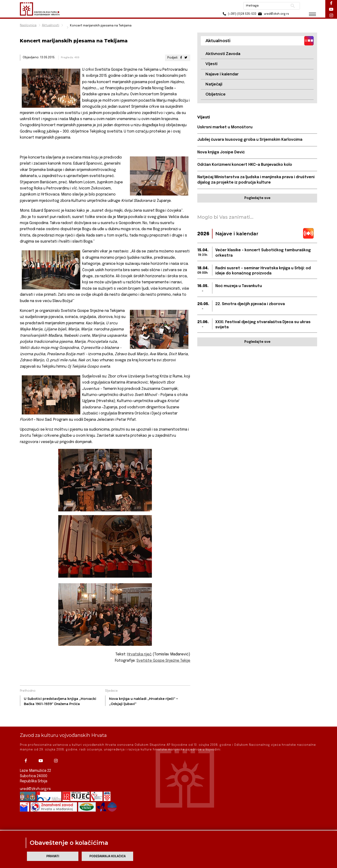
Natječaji (214, 84)
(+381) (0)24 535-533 (239, 14)
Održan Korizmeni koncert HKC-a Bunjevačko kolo (245, 165)
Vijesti (211, 64)
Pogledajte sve (257, 198)
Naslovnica (28, 25)
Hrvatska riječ (139, 654)
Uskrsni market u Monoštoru (225, 127)
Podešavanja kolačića (108, 856)
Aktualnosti (51, 25)
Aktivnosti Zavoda (223, 54)
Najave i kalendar (222, 74)
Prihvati (53, 856)
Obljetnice (216, 94)
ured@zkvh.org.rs (35, 780)
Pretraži (293, 6)
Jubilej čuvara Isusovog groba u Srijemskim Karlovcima (250, 140)
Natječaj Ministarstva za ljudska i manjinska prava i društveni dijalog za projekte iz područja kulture (256, 180)
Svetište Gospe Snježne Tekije (163, 661)
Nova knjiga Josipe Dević (221, 152)
